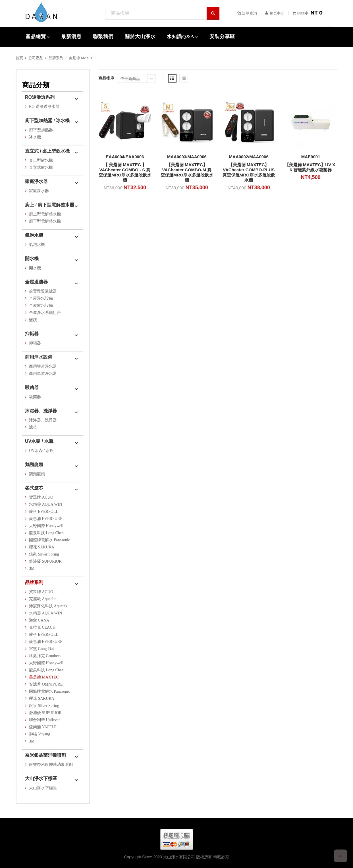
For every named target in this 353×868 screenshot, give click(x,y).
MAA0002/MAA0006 (249, 157)
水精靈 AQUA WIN (45, 504)
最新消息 (71, 37)
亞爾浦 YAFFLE (43, 727)
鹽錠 (33, 320)
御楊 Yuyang (40, 734)
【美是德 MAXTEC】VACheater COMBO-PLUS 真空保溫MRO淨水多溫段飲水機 (249, 172)
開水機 (32, 259)
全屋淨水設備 (41, 298)
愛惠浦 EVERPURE (46, 519)
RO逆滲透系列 (40, 97)
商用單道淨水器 (43, 374)
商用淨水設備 (39, 357)
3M (32, 568)
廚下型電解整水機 (45, 221)
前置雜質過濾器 (43, 291)
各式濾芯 (34, 488)
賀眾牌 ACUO (41, 497)
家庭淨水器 (36, 181)
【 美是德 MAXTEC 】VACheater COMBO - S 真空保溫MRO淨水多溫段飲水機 (125, 172)
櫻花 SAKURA (42, 547)
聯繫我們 (103, 37)
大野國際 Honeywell (46, 526)
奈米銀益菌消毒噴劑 (45, 755)
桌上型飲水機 (41, 160)
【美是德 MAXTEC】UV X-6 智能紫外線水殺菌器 (311, 167)
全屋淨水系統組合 (45, 313)
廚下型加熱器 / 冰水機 (47, 121)
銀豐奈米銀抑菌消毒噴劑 (51, 765)
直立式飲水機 (41, 167)
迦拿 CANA (39, 620)
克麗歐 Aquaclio (43, 599)
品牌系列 (56, 58)
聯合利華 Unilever (44, 720)
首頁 (19, 58)
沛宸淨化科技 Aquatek (48, 606)
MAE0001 (311, 157)
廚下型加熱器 (41, 130)
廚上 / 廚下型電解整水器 (50, 205)
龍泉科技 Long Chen (46, 533)
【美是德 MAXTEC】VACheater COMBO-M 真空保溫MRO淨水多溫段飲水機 (187, 172)
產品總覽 (36, 37)
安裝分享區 (222, 37)
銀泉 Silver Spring (44, 554)
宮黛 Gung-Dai (41, 649)
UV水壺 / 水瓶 (39, 441)
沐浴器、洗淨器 (41, 411)
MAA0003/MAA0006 (187, 157)
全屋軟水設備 (41, 306)
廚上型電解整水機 (45, 214)
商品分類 (36, 85)
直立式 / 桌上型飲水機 (47, 151)
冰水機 (35, 137)
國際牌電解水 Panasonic (49, 540)
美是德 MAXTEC (83, 58)
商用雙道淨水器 (43, 366)
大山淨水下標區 (41, 778)
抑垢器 (32, 334)
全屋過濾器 (36, 282)
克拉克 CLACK (42, 627)
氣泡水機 (34, 235)
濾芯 (33, 427)
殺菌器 (32, 387)
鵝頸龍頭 (34, 465)
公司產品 (36, 58)
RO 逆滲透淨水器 (44, 107)
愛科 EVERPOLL (44, 512)
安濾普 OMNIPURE (46, 684)
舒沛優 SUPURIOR (45, 561)
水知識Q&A (181, 37)
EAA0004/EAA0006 (125, 157)
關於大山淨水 (140, 37)
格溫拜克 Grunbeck (45, 656)
